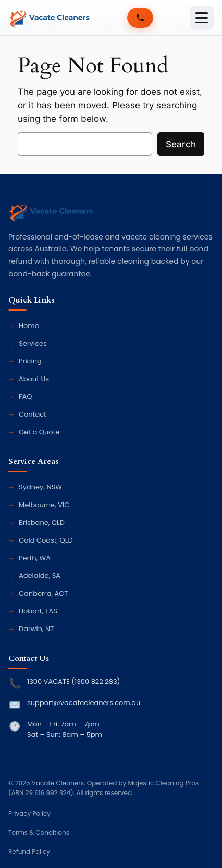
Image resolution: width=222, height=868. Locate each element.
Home (29, 326)
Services (33, 343)
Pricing (30, 361)
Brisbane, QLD (42, 523)
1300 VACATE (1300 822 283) (74, 681)
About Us (34, 379)
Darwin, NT (36, 629)
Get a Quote (39, 432)
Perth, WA (35, 558)
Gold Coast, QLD (46, 540)
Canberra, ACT (43, 593)
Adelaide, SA (40, 576)
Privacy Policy (29, 814)
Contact (33, 414)
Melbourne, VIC (44, 505)
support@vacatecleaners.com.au (84, 703)
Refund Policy (29, 852)
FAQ (26, 397)
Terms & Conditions (39, 832)
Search (181, 144)
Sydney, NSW (40, 487)
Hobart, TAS (38, 611)
